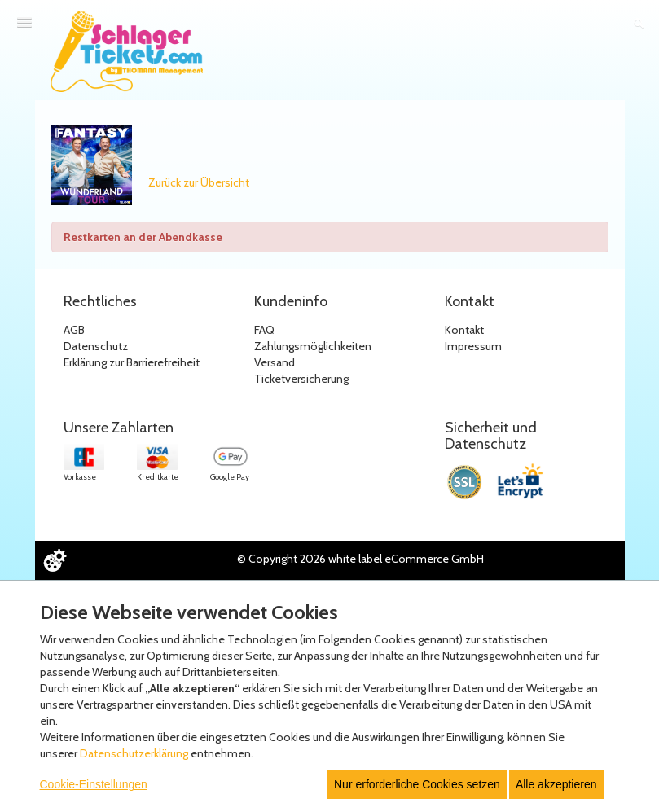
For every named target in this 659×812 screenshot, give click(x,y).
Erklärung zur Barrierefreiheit (132, 362)
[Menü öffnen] (24, 22)
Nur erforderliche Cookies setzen (417, 784)
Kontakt (464, 330)
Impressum (473, 346)
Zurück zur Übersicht (199, 182)
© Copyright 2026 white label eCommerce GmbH (360, 559)
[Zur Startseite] (127, 51)
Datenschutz (96, 346)
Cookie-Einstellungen (94, 784)
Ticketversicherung (301, 379)
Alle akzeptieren (556, 784)
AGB (74, 330)
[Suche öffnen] (639, 23)
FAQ (264, 330)
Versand (275, 362)
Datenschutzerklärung (134, 753)
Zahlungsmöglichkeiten (313, 346)
